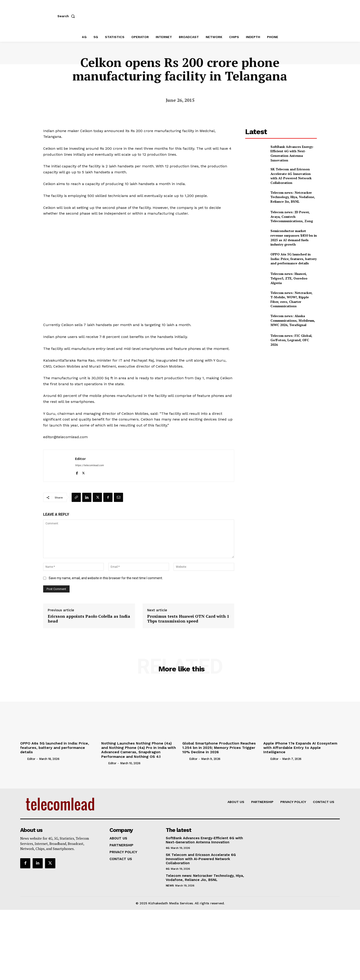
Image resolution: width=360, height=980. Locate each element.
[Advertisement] (281, 385)
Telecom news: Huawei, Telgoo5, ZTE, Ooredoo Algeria (289, 278)
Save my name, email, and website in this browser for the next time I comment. (106, 578)
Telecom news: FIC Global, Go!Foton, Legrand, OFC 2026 (291, 340)
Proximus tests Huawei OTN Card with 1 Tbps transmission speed (188, 619)
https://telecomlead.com (89, 465)
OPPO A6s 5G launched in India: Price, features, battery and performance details (294, 259)
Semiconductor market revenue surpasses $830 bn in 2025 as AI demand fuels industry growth (294, 238)
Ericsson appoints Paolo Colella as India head (89, 619)
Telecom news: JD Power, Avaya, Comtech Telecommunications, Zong (292, 216)
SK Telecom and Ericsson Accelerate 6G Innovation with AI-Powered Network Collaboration (291, 176)
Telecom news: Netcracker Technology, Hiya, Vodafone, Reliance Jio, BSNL (293, 197)
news (170, 886)
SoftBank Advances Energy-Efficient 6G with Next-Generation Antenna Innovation (292, 153)
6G (168, 848)
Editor (80, 459)
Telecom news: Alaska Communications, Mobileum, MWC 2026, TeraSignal (293, 320)
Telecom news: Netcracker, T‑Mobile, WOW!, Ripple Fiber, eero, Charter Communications (291, 299)
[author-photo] (23, 759)
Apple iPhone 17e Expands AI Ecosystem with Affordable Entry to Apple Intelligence (300, 748)
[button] (67, 16)
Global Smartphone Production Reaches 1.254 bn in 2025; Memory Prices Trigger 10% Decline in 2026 (219, 748)
